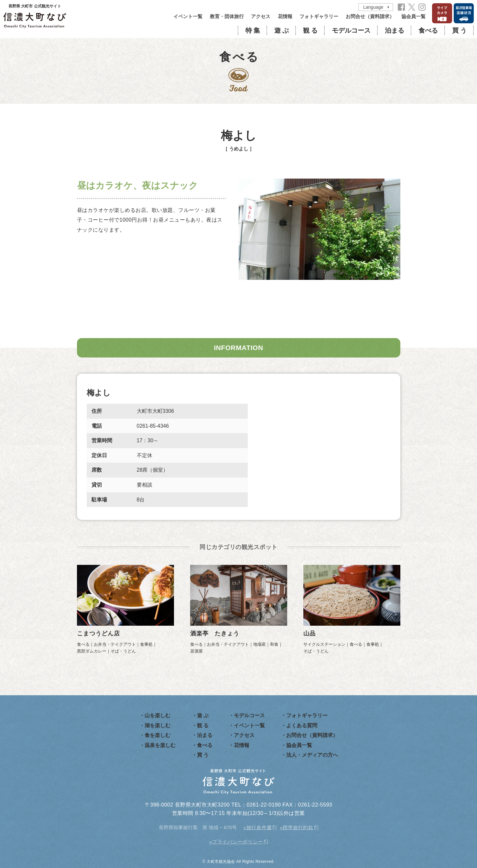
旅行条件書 (259, 827)
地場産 (260, 644)
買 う (459, 30)
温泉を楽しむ (160, 745)
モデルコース (351, 30)
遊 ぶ (282, 30)
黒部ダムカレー (92, 651)
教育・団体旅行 (227, 16)
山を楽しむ (157, 715)
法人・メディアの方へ (312, 755)
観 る (310, 30)
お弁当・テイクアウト (115, 644)
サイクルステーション (324, 644)
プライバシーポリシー (238, 842)
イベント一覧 (188, 16)
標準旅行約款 (298, 827)
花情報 (285, 16)
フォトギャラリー (319, 16)
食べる (428, 30)
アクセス (261, 16)
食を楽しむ (157, 735)
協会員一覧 (413, 16)
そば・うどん (123, 651)
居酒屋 (196, 651)
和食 (274, 644)
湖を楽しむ (157, 725)
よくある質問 (302, 725)
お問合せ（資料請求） (370, 16)
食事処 (146, 644)
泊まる (395, 30)
